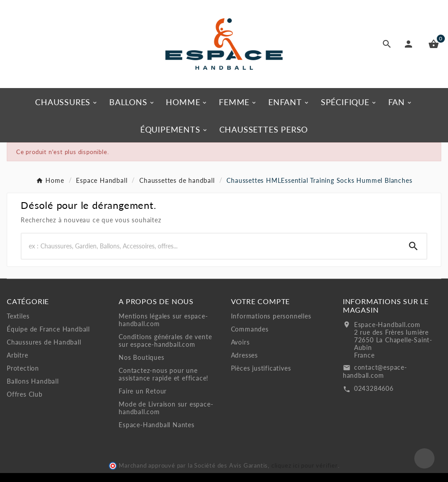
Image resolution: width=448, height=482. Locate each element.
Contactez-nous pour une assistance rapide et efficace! (164, 374)
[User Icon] (410, 44)
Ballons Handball (33, 381)
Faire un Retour (143, 391)
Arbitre (18, 355)
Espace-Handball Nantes (157, 425)
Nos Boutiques (141, 357)
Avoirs (240, 342)
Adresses (244, 355)
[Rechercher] (211, 246)
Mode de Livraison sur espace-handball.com (166, 408)
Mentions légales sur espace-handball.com (163, 320)
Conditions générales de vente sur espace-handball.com (165, 340)
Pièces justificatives (261, 368)
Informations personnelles (271, 316)
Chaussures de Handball (44, 342)
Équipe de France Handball (48, 329)
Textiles (18, 316)
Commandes (250, 329)
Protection (23, 368)
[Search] (413, 246)
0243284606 (374, 388)
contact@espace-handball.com (375, 371)
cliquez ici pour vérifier (305, 466)
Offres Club (25, 394)
